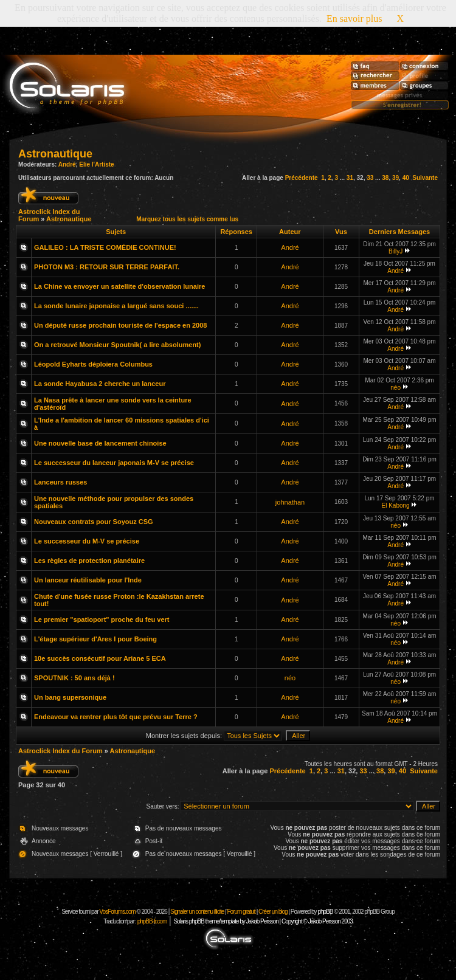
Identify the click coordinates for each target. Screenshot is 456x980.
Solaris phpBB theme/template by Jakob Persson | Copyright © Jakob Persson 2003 (263, 921)
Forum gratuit (241, 912)
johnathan (290, 502)
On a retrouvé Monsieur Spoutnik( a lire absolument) (117, 345)
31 (350, 178)
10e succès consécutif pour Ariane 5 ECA (100, 658)
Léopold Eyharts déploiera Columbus (93, 364)
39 (396, 178)
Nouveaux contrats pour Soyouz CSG (94, 522)
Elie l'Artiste (96, 164)
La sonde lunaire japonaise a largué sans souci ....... (116, 306)
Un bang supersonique (70, 697)
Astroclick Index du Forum (60, 751)
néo (396, 388)
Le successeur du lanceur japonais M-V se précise (114, 463)
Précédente (302, 178)
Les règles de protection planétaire (89, 561)
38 (385, 178)
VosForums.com (118, 912)
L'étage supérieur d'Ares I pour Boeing (95, 639)
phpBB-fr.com (152, 921)
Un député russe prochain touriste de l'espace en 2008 (120, 325)
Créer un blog (273, 912)
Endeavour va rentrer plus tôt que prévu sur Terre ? (116, 717)
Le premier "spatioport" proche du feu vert (102, 619)
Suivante (425, 178)
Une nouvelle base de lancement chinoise (100, 443)
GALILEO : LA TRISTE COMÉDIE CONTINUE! (105, 247)
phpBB (325, 912)
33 (370, 178)
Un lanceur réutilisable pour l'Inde (88, 580)
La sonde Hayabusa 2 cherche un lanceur (100, 384)
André (67, 164)
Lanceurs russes (60, 482)
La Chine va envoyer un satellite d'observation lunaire (119, 286)
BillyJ (396, 251)
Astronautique (55, 154)
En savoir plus (354, 19)
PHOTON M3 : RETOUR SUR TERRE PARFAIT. (107, 267)
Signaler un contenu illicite (197, 912)
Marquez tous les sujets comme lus (187, 219)
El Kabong (396, 506)
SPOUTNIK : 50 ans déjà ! (74, 678)
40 (406, 178)
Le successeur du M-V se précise (87, 541)
